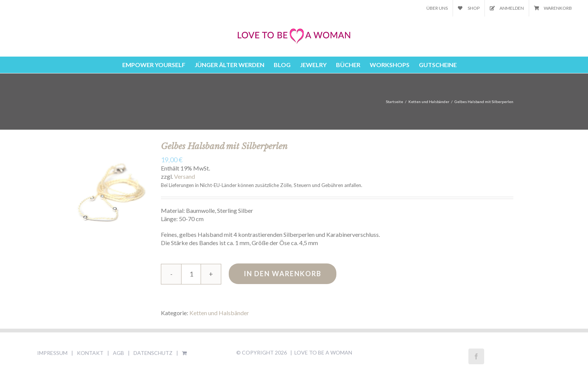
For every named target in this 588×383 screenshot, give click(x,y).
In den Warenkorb (283, 274)
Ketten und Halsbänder (219, 313)
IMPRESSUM (52, 353)
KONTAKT (90, 353)
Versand (184, 176)
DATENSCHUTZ (153, 353)
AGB (118, 353)
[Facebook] (476, 356)
